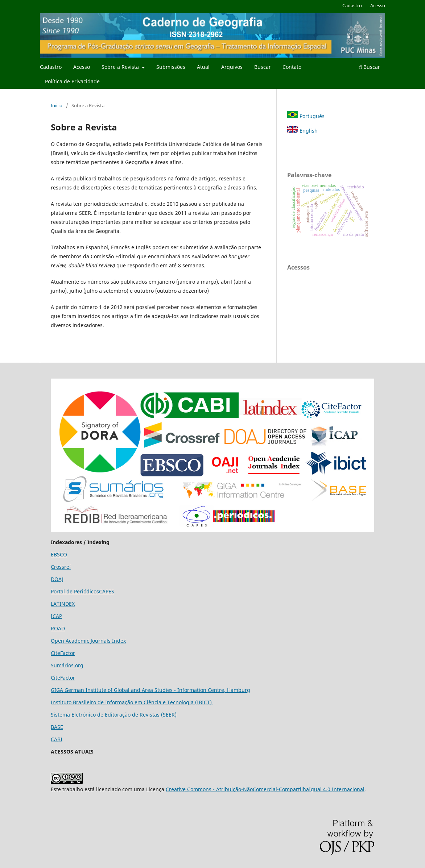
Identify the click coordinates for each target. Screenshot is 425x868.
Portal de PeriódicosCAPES (82, 591)
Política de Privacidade (72, 81)
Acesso (82, 67)
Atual (203, 67)
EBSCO (59, 554)
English (302, 131)
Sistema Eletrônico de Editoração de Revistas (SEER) (114, 715)
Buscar (263, 67)
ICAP (56, 616)
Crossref (61, 567)
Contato (292, 67)
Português (306, 116)
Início (57, 105)
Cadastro (51, 67)
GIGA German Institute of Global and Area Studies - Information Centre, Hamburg (150, 690)
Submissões (171, 67)
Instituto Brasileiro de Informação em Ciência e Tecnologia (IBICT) (132, 702)
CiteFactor (63, 653)
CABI (57, 739)
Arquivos (232, 67)
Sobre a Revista (121, 67)
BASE (57, 727)
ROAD (58, 628)
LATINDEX (63, 604)
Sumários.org (67, 665)
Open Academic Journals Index (88, 641)
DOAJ (57, 579)
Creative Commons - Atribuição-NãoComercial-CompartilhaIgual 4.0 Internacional (265, 789)
